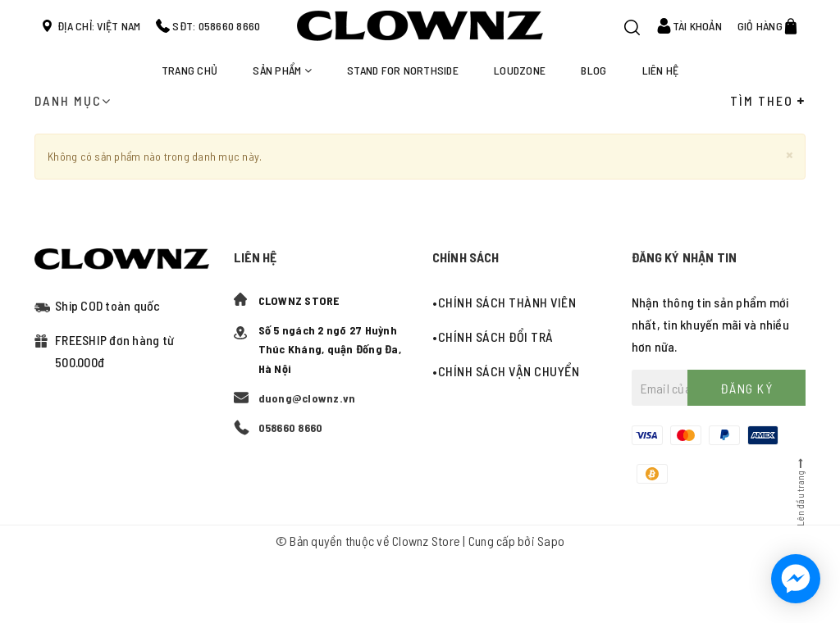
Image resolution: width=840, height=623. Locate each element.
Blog (593, 70)
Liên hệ (661, 70)
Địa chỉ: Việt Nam (99, 26)
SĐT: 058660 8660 (216, 26)
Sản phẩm (282, 70)
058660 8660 (291, 427)
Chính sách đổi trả (496, 337)
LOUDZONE (520, 70)
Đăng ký (747, 388)
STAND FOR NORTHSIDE (403, 70)
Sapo (551, 541)
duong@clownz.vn (307, 398)
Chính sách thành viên (507, 302)
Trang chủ (189, 70)
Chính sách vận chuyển (509, 371)
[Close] (790, 154)
